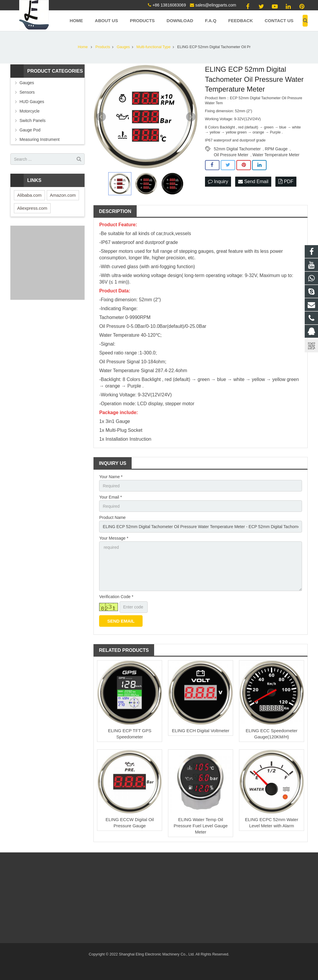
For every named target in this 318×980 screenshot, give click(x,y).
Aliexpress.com (32, 208)
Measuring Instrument (39, 139)
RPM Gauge (276, 149)
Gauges (27, 83)
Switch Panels (33, 121)
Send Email (253, 181)
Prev (101, 117)
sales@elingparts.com (216, 5)
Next (191, 117)
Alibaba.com (29, 195)
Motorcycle (30, 111)
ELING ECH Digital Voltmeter (201, 731)
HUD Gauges (32, 102)
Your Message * (114, 538)
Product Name (112, 517)
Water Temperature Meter (276, 155)
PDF (286, 181)
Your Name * (111, 477)
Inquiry (218, 181)
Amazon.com (63, 195)
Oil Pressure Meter (231, 155)
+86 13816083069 (169, 5)
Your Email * (110, 497)
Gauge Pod (30, 130)
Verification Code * (116, 597)
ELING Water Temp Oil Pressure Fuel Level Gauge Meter (201, 826)
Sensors (27, 92)
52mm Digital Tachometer (237, 149)
